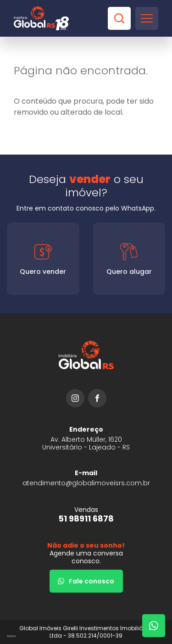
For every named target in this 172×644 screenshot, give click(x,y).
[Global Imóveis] (41, 18)
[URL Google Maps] (86, 438)
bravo (11, 636)
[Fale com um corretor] (154, 626)
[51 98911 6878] (86, 514)
